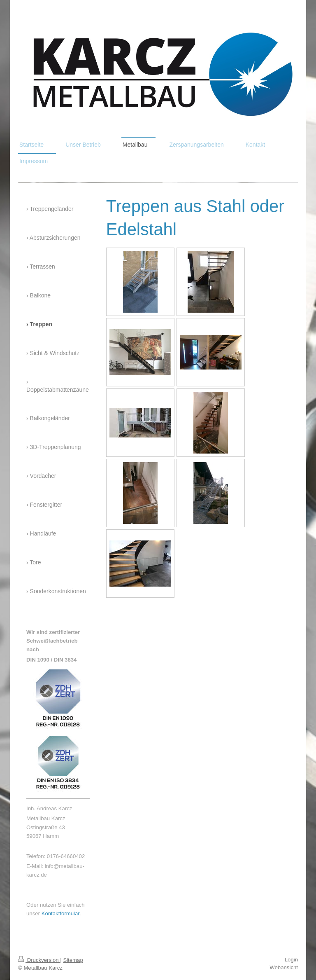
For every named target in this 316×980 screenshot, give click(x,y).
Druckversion (39, 960)
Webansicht (284, 967)
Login (291, 960)
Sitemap (73, 960)
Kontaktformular (60, 913)
